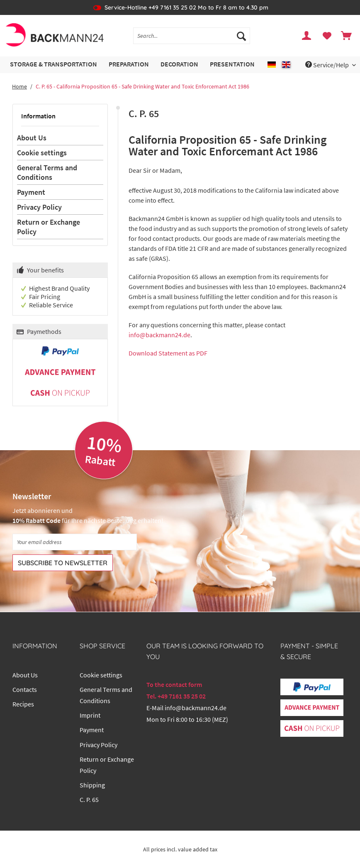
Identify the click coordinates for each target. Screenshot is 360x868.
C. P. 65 (89, 799)
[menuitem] (192, 39)
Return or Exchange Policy (49, 227)
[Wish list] (327, 36)
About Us (32, 138)
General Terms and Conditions (47, 172)
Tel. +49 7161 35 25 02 (176, 696)
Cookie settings (42, 153)
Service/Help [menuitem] (328, 65)
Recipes (23, 704)
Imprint (90, 715)
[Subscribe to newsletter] (63, 563)
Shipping (92, 785)
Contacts (25, 689)
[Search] (241, 36)
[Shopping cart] (347, 36)
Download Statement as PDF (168, 353)
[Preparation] (129, 65)
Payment (31, 192)
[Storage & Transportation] (54, 65)
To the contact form (174, 684)
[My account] (307, 36)
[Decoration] (179, 65)
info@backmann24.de (159, 335)
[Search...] (192, 36)
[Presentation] (232, 65)
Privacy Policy (39, 207)
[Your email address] (75, 542)
